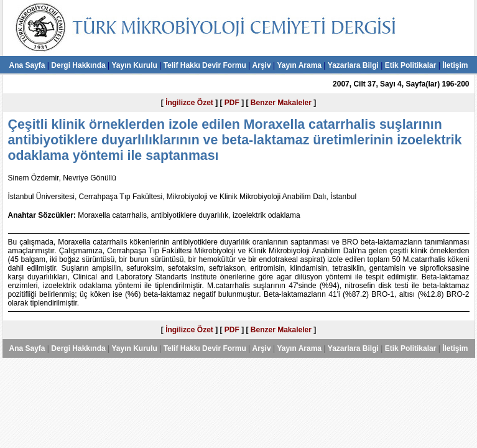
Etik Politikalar (411, 65)
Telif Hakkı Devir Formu (205, 65)
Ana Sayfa (27, 65)
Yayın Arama (299, 65)
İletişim (455, 65)
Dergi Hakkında (78, 65)
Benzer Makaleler (281, 103)
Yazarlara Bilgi (353, 65)
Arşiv (262, 65)
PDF (232, 103)
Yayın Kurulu (134, 65)
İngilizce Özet (189, 103)
